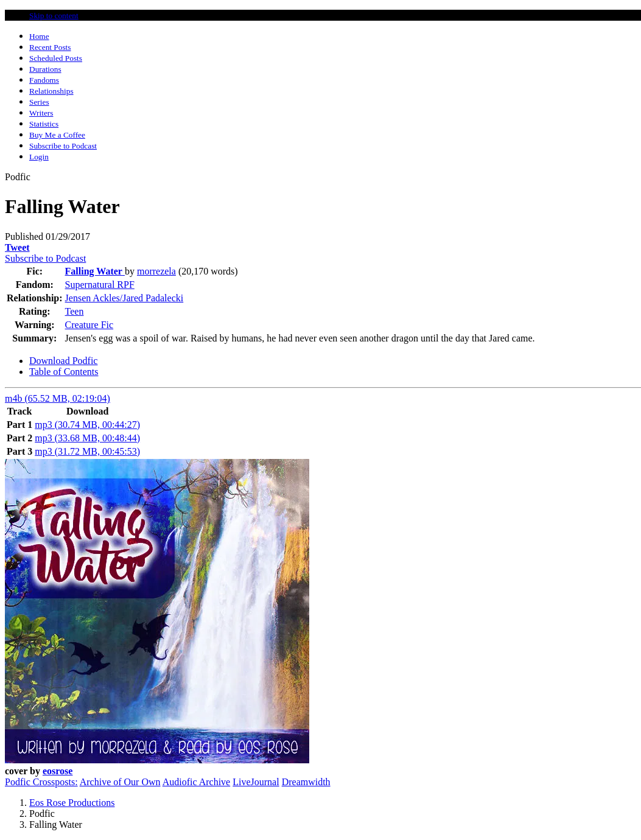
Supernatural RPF (100, 285)
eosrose (58, 771)
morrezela (156, 271)
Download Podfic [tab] (63, 361)
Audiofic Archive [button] (197, 782)
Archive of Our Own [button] (120, 782)
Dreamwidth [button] (306, 782)
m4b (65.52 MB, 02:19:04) (58, 398)
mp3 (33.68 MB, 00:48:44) (87, 438)
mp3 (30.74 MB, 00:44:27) (87, 425)
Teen (75, 311)
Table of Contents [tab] (64, 372)
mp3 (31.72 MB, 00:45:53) (87, 451)
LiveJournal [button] (256, 782)
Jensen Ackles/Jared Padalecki (124, 298)
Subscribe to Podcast (45, 258)
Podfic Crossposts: (41, 782)
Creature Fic (89, 325)
